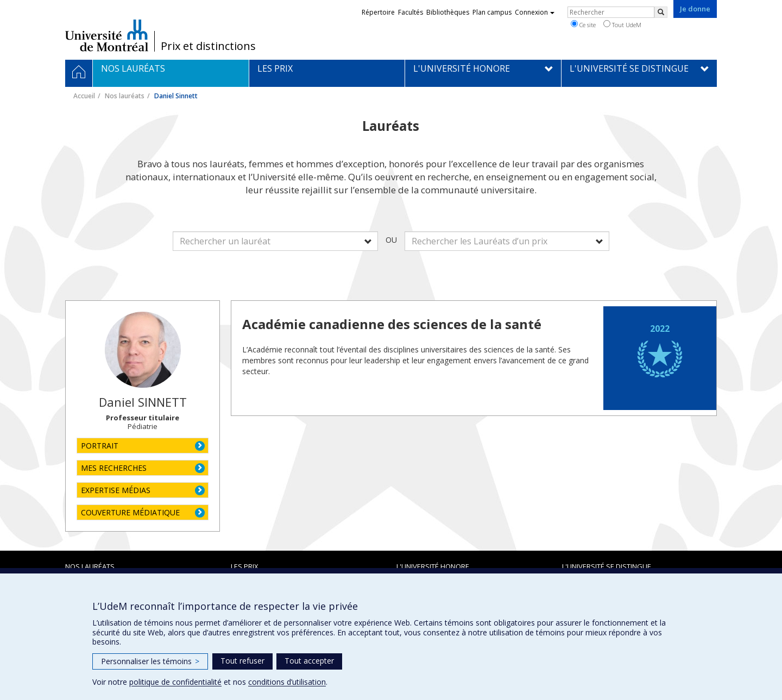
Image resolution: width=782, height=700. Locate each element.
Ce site (583, 24)
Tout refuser (242, 661)
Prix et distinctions (208, 46)
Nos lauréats (125, 96)
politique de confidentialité (175, 682)
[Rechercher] (661, 12)
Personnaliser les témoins (150, 661)
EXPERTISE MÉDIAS (116, 490)
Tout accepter (309, 661)
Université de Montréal (107, 35)
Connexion (535, 12)
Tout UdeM (622, 24)
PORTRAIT (100, 446)
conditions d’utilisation (287, 682)
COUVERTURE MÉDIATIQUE (130, 512)
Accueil (84, 96)
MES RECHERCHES (114, 468)
